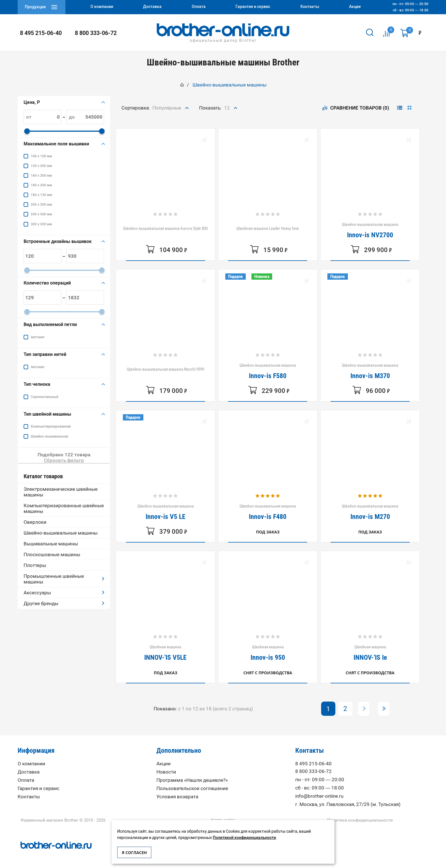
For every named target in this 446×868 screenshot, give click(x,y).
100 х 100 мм (41, 156)
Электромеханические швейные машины (61, 492)
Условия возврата (177, 797)
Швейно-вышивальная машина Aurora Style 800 (165, 228)
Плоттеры (35, 565)
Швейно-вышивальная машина (370, 230)
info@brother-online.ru (319, 796)
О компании (31, 764)
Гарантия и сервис (39, 788)
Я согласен (134, 852)
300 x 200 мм (41, 224)
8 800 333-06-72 (96, 33)
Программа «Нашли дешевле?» (192, 780)
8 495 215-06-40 (41, 33)
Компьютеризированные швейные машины (64, 508)
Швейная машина (165, 653)
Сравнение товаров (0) (356, 108)
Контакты (29, 797)
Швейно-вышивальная (49, 436)
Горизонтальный (45, 397)
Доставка (29, 772)
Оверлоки (35, 522)
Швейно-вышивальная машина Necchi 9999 (166, 369)
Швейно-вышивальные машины (61, 533)
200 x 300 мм (41, 205)
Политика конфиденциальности (360, 820)
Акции (164, 764)
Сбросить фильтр (64, 460)
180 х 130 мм (41, 195)
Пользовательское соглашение (192, 788)
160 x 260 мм (41, 176)
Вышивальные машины (51, 544)
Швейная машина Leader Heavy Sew (268, 228)
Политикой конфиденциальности (244, 838)
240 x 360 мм (41, 214)
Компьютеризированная (51, 426)
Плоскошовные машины (52, 554)
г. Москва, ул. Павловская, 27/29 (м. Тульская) (348, 804)
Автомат (38, 337)
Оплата (26, 780)
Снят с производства (268, 673)
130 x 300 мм (41, 166)
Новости (166, 772)
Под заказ (268, 532)
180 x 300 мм (41, 185)
